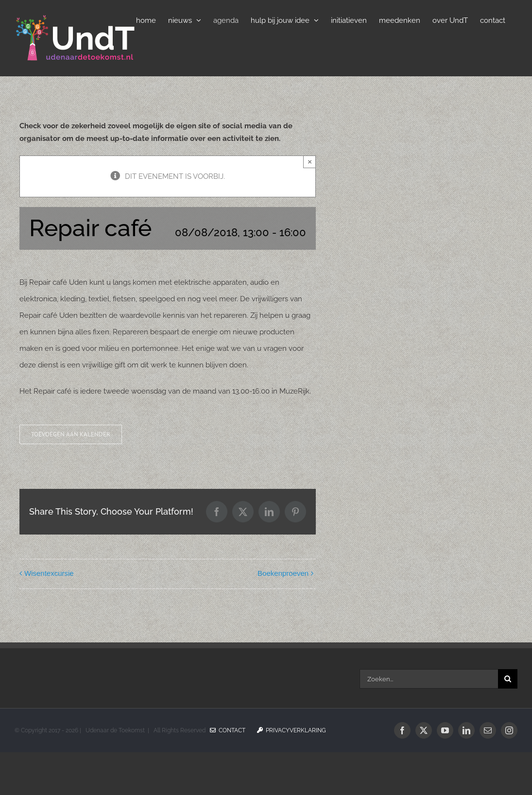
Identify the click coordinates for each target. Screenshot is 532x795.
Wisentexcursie (49, 573)
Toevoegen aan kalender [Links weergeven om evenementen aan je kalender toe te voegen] (71, 434)
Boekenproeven (283, 573)
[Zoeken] (508, 679)
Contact (228, 730)
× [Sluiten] (310, 162)
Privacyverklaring (292, 730)
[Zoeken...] (429, 679)
